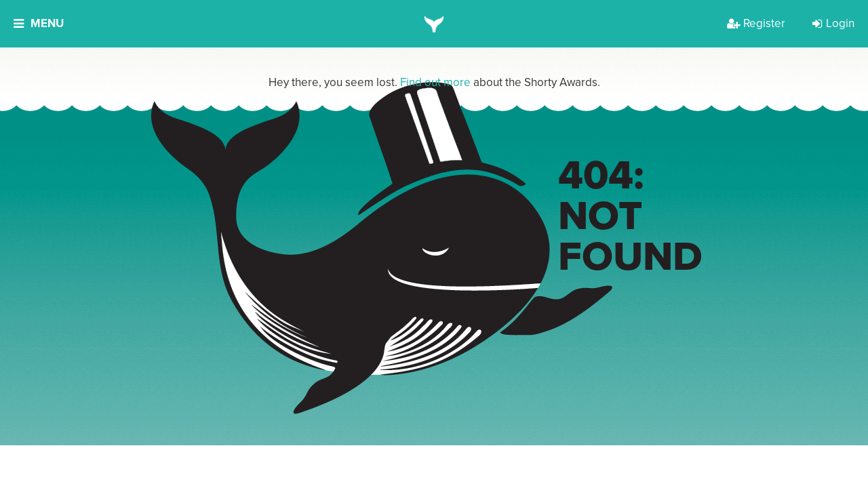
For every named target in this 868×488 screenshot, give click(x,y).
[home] (434, 24)
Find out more (435, 82)
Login (833, 23)
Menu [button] (39, 23)
